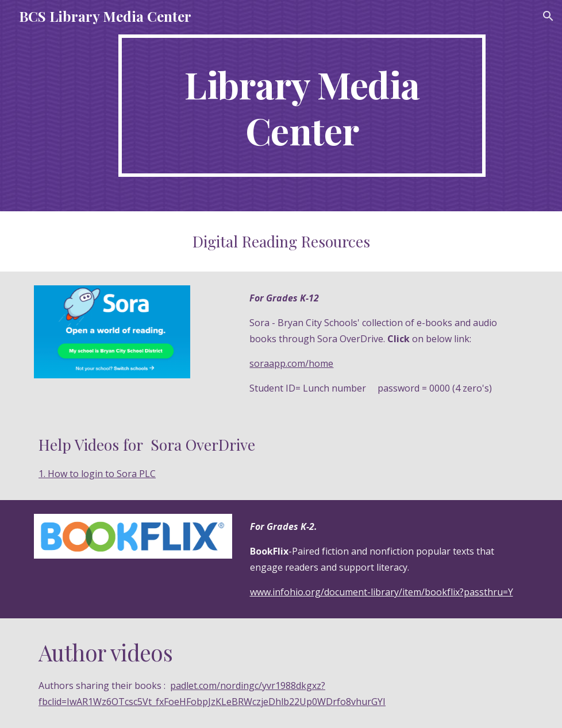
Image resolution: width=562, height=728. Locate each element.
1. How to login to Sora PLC (97, 474)
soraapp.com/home (291, 363)
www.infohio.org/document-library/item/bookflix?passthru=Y (382, 592)
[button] (548, 16)
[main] (302, 106)
